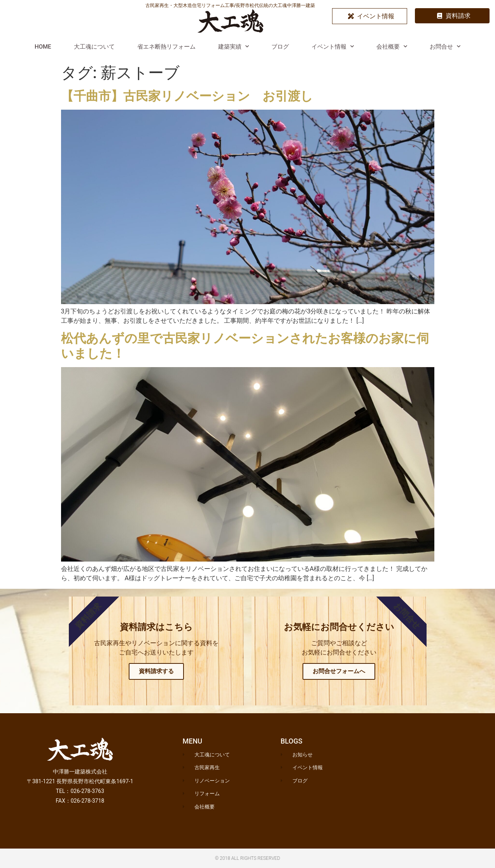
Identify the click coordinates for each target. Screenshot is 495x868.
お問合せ (445, 46)
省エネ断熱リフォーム (166, 47)
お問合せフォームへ (339, 671)
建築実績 (234, 46)
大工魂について (94, 47)
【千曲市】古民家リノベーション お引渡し (187, 96)
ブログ (280, 47)
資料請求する (156, 671)
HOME (43, 47)
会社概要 (392, 46)
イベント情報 (333, 46)
